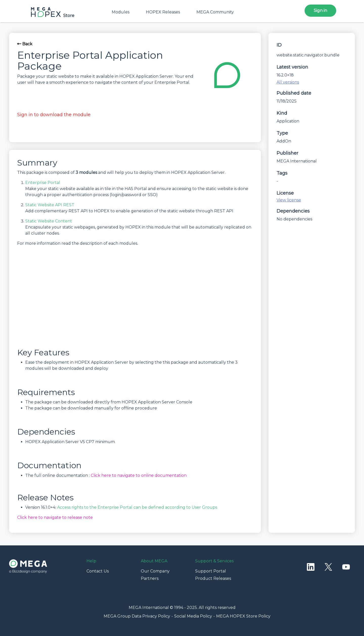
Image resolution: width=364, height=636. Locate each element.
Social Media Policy (193, 616)
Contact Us (98, 571)
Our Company (155, 571)
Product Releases (213, 578)
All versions (288, 82)
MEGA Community (215, 12)
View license (289, 200)
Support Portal (211, 571)
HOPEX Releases (163, 12)
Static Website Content (49, 221)
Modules (121, 12)
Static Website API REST (50, 205)
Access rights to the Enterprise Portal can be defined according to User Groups (137, 507)
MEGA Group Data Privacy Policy (137, 616)
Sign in (320, 11)
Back (25, 44)
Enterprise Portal (43, 183)
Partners (150, 578)
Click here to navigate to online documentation (139, 475)
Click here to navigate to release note (55, 517)
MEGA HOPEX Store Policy (243, 616)
